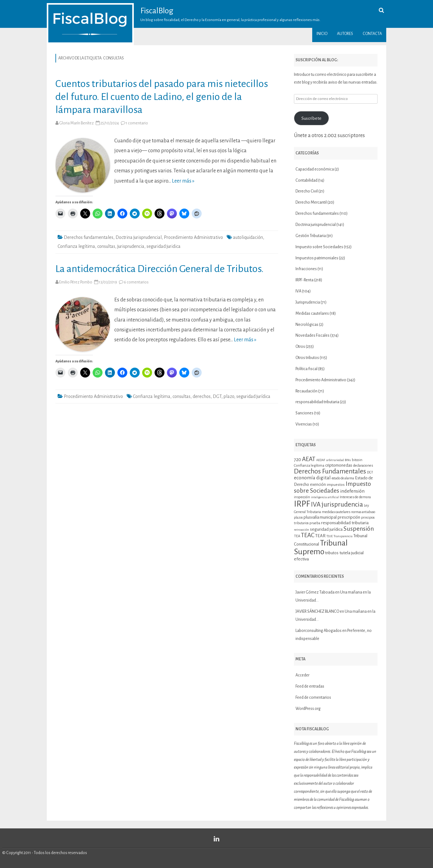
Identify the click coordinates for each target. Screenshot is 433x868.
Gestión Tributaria (311, 236)
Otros (300, 347)
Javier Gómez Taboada (315, 592)
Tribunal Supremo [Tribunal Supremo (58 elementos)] (321, 547)
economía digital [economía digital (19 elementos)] (312, 478)
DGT (217, 396)
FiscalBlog (157, 11)
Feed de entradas (310, 686)
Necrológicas (307, 325)
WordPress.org (308, 709)
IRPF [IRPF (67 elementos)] (302, 504)
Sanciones (304, 413)
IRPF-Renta (304, 280)
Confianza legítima (76, 246)
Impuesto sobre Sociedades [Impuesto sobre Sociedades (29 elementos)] (332, 487)
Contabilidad (306, 180)
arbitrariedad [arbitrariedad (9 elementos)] (335, 460)
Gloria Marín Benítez (77, 123)
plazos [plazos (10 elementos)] (298, 518)
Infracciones (306, 269)
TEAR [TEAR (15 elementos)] (320, 536)
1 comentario (137, 123)
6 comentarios (136, 282)
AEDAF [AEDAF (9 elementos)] (321, 460)
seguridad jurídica (253, 396)
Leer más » (183, 181)
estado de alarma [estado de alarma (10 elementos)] (343, 478)
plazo (229, 396)
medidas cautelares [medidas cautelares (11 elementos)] (336, 512)
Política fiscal (306, 369)
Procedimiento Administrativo (193, 237)
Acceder (302, 675)
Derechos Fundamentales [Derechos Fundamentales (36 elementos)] (330, 471)
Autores (345, 34)
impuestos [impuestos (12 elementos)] (336, 485)
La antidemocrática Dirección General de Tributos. (160, 269)
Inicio (322, 34)
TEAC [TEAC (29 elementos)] (308, 535)
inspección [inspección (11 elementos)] (302, 497)
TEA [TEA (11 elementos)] (297, 536)
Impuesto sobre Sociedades (319, 247)
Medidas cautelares (312, 313)
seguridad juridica (164, 246)
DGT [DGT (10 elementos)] (370, 472)
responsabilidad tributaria (317, 402)
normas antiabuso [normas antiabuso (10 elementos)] (363, 512)
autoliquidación (248, 237)
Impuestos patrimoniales (317, 258)
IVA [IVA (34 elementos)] (316, 505)
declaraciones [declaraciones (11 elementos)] (363, 465)
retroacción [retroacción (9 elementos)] (302, 530)
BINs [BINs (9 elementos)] (348, 460)
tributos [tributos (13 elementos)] (332, 553)
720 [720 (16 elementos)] (297, 460)
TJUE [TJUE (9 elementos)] (330, 536)
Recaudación (306, 391)
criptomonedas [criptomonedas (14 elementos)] (339, 465)
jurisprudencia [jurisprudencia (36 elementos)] (342, 504)
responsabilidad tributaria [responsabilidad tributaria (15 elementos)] (345, 523)
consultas (106, 246)
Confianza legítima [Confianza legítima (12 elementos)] (309, 465)
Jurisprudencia (308, 302)
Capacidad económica (315, 169)
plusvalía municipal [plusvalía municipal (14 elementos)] (320, 517)
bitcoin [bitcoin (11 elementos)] (357, 460)
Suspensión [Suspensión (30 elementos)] (359, 529)
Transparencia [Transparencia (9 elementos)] (343, 536)
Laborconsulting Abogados (319, 631)
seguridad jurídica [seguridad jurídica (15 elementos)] (326, 529)
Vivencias (304, 424)
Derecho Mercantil (311, 202)
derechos (202, 396)
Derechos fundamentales (89, 237)
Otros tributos (307, 358)
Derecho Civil (307, 191)
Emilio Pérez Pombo (76, 282)
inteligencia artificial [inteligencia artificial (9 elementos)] (325, 497)
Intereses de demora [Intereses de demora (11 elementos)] (355, 497)
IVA (298, 291)
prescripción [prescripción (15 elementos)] (349, 517)
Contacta (372, 34)
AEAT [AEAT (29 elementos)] (309, 459)
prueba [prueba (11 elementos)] (315, 523)
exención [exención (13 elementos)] (318, 485)
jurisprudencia (131, 246)
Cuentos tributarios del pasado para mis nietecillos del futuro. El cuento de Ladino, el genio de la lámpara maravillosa (162, 97)
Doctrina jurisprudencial (139, 237)
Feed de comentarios (313, 697)
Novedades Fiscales (313, 335)
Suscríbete (311, 118)
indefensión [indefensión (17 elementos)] (352, 491)
